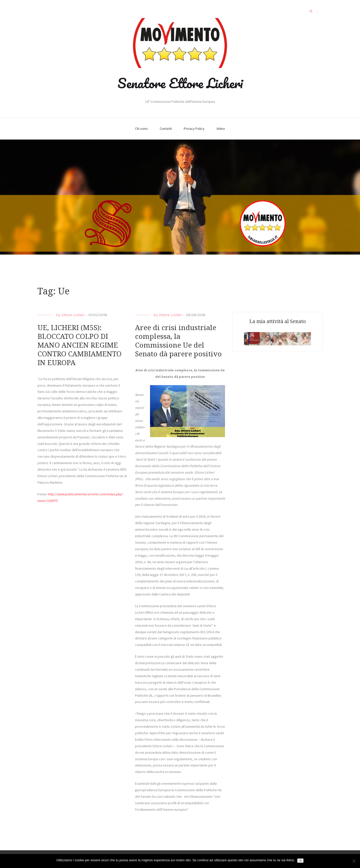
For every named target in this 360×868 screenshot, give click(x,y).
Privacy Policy (194, 129)
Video (221, 129)
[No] (354, 861)
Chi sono (141, 129)
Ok (300, 861)
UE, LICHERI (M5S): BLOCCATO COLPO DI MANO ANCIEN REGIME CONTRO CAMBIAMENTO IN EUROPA (79, 345)
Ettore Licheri (73, 315)
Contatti (166, 129)
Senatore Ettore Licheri (180, 83)
